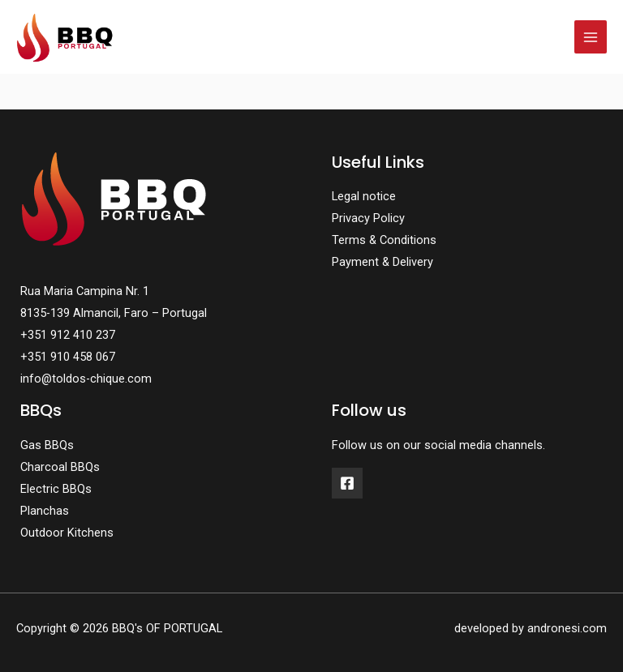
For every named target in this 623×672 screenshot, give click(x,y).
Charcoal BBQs (60, 467)
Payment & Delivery (382, 262)
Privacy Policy (368, 218)
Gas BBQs (47, 445)
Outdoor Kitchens (67, 533)
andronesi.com (567, 628)
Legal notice (364, 196)
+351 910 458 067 (68, 357)
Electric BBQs (56, 489)
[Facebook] (347, 483)
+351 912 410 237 (68, 335)
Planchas (45, 511)
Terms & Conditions (384, 240)
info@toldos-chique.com (86, 379)
